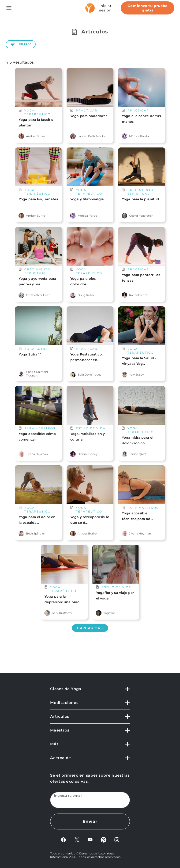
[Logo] (90, 8)
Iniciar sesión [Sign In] (105, 8)
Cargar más (90, 628)
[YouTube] (90, 841)
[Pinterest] (103, 841)
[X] (77, 841)
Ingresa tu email (68, 796)
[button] (90, 691)
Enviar (90, 821)
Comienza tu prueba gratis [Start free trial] (148, 8)
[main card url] (38, 102)
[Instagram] (117, 841)
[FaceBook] (63, 841)
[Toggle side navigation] (9, 8)
